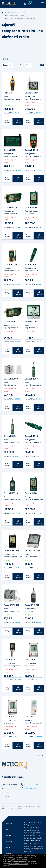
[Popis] (42, 65)
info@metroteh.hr (31, 788)
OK (44, 856)
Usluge (9, 835)
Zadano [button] (6, 65)
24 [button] (27, 65)
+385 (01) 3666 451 (31, 784)
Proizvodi (22, 13)
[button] (25, 4)
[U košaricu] (18, 121)
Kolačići (38, 806)
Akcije (8, 829)
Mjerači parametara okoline (14, 16)
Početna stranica (9, 13)
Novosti (9, 848)
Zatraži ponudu (7, 122)
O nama (9, 842)
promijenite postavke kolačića (18, 864)
